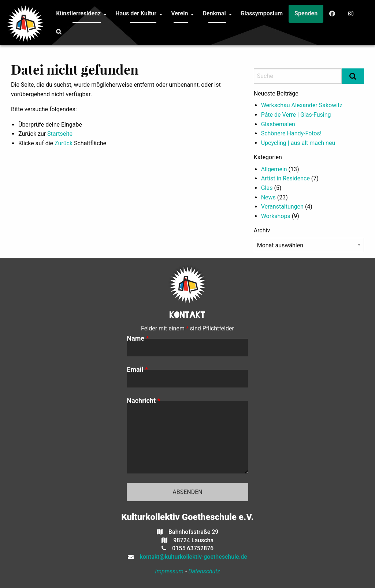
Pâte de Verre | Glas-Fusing (296, 115)
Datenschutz (204, 571)
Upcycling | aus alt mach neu (298, 143)
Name (138, 338)
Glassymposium (262, 13)
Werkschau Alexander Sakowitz (302, 105)
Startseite (60, 134)
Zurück (64, 143)
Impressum (169, 571)
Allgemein (274, 169)
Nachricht (143, 401)
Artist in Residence (285, 178)
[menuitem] (78, 14)
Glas (267, 188)
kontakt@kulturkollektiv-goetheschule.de (190, 557)
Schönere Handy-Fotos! (291, 133)
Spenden (306, 13)
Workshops (276, 216)
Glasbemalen (278, 124)
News (268, 197)
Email (137, 370)
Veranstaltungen (282, 207)
